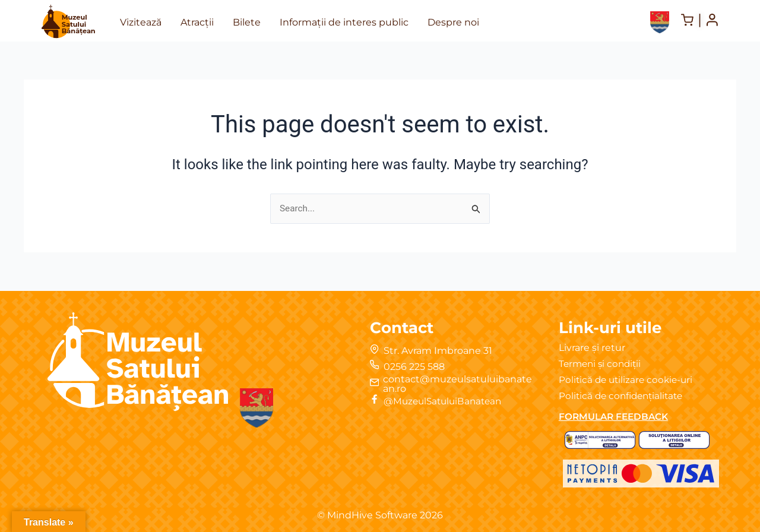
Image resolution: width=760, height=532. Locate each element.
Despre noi (453, 22)
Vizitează (141, 22)
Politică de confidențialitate (624, 396)
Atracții (197, 22)
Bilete (247, 22)
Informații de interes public (344, 22)
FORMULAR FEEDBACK (616, 417)
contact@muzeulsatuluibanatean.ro (457, 384)
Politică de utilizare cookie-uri (628, 380)
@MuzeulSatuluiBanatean (446, 401)
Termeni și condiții (602, 364)
